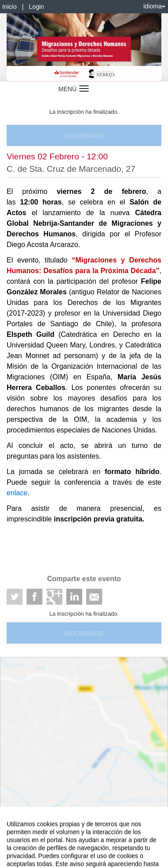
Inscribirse (84, 136)
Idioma (154, 6)
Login (36, 7)
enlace (17, 493)
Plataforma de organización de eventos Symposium (84, 845)
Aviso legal (13, 829)
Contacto (41, 829)
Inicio (10, 7)
